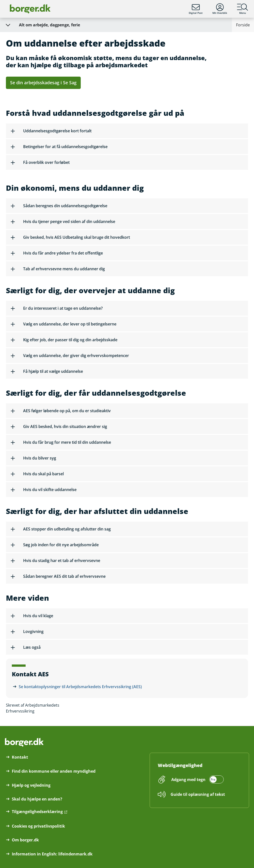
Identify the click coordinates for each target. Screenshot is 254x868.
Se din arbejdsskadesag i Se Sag (43, 83)
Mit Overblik (220, 9)
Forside (243, 25)
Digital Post (196, 9)
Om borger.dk (25, 840)
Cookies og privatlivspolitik (38, 826)
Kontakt (20, 757)
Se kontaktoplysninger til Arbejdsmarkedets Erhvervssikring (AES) (80, 687)
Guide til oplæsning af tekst (198, 794)
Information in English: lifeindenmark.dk (52, 854)
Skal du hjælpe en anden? (37, 799)
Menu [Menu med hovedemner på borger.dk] (243, 9)
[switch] (197, 780)
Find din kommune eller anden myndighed (54, 771)
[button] (127, 131)
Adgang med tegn (188, 780)
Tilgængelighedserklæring (37, 812)
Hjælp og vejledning (31, 785)
